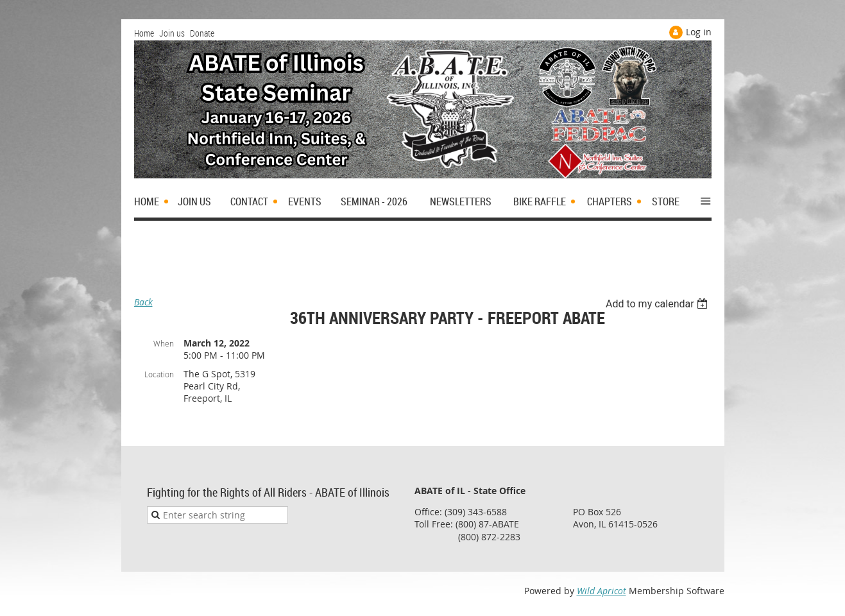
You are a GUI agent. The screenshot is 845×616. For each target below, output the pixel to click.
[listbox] (659, 304)
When (164, 343)
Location (159, 374)
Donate (202, 33)
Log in (699, 32)
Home (144, 33)
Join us (172, 33)
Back (143, 302)
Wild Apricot (602, 591)
